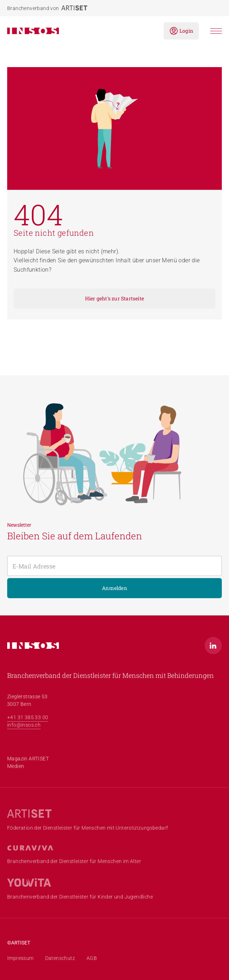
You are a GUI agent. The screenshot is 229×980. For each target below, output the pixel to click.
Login (181, 31)
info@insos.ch (24, 725)
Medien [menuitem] (16, 766)
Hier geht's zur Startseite (114, 298)
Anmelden (114, 588)
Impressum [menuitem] (20, 958)
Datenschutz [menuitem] (60, 958)
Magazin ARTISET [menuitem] (28, 759)
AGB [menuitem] (92, 958)
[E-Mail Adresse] (114, 566)
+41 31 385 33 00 (28, 717)
